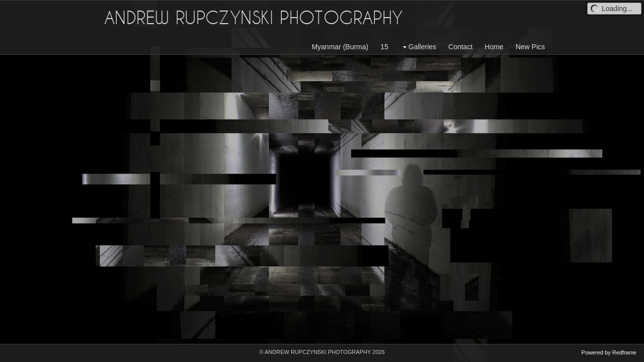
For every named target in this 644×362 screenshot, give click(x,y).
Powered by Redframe (609, 352)
